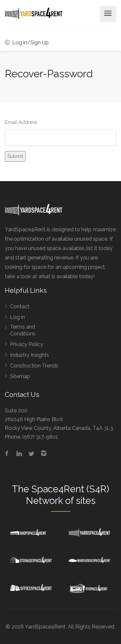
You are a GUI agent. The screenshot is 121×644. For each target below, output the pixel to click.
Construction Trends (34, 366)
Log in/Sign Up (27, 43)
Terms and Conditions (23, 330)
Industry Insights (30, 355)
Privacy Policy (27, 344)
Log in (17, 317)
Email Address (21, 122)
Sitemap (20, 376)
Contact (20, 306)
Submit (15, 156)
